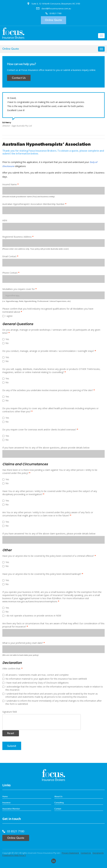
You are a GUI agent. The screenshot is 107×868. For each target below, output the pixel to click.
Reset (11, 733)
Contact (58, 809)
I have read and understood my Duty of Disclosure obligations (35, 683)
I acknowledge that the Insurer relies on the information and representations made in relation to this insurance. (53, 688)
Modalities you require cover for (19, 289)
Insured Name (10, 184)
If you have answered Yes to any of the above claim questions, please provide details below (49, 534)
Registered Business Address (17, 237)
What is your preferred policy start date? (23, 643)
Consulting (59, 803)
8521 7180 (57, 13)
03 (51, 13)
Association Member (11, 809)
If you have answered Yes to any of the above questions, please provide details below (46, 448)
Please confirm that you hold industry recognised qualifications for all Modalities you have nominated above (48, 310)
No (5, 343)
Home (5, 797)
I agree (7, 316)
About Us (58, 797)
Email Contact (9, 256)
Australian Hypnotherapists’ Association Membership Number (33, 204)
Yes (6, 339)
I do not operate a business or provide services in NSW (32, 616)
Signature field (10, 712)
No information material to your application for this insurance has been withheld (45, 679)
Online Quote (53, 20)
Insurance (6, 803)
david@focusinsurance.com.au (56, 8)
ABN (5, 220)
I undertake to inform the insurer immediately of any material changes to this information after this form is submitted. (52, 702)
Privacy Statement (70, 853)
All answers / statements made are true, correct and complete (35, 675)
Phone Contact (10, 273)
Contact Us (19, 78)
